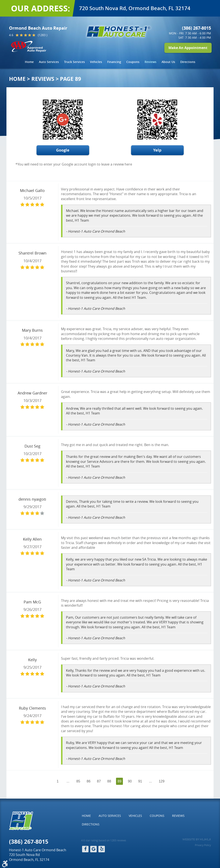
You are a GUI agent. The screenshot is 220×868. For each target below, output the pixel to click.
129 (162, 781)
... (68, 781)
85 (78, 781)
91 (140, 781)
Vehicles (96, 62)
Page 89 (70, 79)
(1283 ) (43, 35)
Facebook (85, 849)
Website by (196, 839)
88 (109, 781)
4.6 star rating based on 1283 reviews (104, 840)
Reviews (150, 62)
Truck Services (74, 62)
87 (99, 781)
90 (130, 781)
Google (63, 150)
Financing (114, 62)
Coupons (133, 62)
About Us (168, 62)
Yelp (157, 150)
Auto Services (49, 62)
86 (89, 781)
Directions (188, 62)
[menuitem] (29, 62)
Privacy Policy (203, 845)
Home (29, 62)
